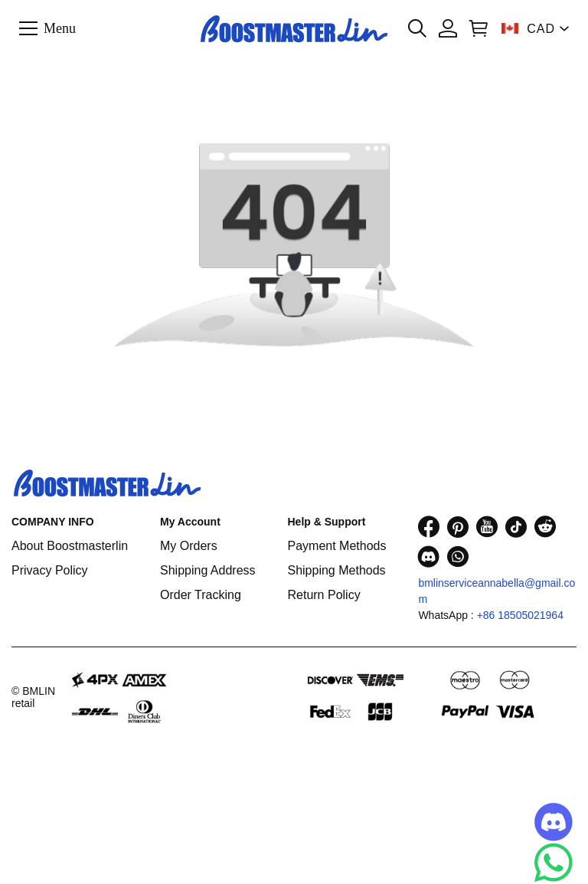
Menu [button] (60, 28)
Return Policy (323, 595)
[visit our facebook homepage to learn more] (429, 527)
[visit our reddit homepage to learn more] (545, 527)
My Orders (189, 546)
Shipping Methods (336, 570)
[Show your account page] (448, 28)
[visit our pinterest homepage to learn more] (458, 527)
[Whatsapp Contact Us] (554, 863)
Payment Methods (336, 546)
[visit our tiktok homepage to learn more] (516, 527)
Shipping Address (208, 570)
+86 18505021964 (520, 615)
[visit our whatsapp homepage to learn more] (458, 557)
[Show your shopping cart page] (479, 28)
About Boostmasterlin (70, 546)
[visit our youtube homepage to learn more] (487, 527)
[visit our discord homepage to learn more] (429, 557)
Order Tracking (201, 595)
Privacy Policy (50, 570)
